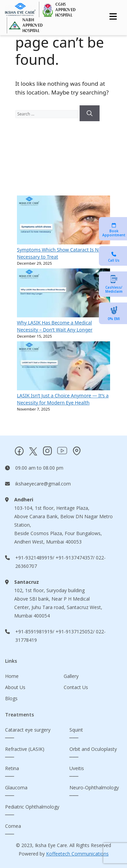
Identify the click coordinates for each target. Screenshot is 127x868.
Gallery (71, 676)
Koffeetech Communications (77, 854)
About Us (15, 687)
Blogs (11, 698)
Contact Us (76, 687)
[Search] (90, 113)
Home (12, 676)
